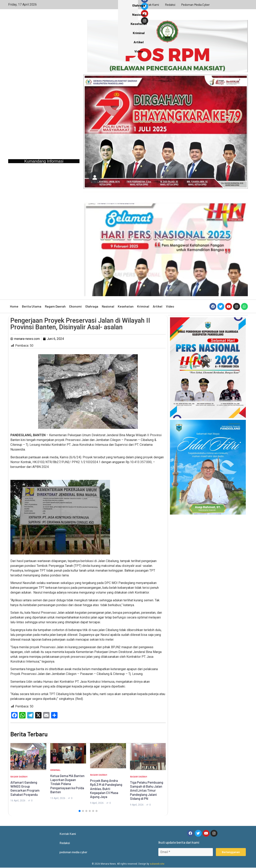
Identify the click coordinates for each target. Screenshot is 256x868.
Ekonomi (75, 306)
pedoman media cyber (196, 4)
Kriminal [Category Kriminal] (55, 770)
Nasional (108, 306)
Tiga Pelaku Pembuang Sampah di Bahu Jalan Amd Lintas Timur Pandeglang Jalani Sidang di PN (147, 790)
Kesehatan (126, 306)
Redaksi (170, 4)
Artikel (158, 306)
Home (14, 306)
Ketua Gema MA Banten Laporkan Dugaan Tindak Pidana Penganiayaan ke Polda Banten (67, 784)
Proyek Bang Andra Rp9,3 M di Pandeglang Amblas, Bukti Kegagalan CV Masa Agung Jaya (106, 789)
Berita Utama (32, 306)
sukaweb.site (157, 864)
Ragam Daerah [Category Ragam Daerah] (19, 777)
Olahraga (92, 306)
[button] (79, 811)
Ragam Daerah (55, 306)
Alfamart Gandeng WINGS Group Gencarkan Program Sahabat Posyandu (25, 788)
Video (170, 306)
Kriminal (143, 306)
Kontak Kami (150, 4)
